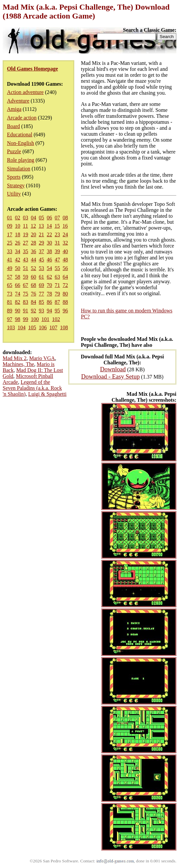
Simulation (19, 169)
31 (57, 243)
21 (41, 234)
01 (10, 218)
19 (26, 234)
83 (26, 302)
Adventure (18, 101)
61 (41, 277)
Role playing (21, 160)
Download (113, 369)
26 (18, 243)
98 (18, 319)
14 (49, 226)
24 (65, 234)
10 (18, 226)
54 (49, 268)
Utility (14, 194)
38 (49, 251)
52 (33, 268)
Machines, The (18, 364)
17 (10, 234)
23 (57, 234)
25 (10, 243)
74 (18, 294)
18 (18, 234)
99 (26, 319)
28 (33, 243)
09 (10, 226)
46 (49, 260)
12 (33, 226)
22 (49, 234)
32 (65, 243)
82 (18, 302)
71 (57, 285)
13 (41, 226)
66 (18, 285)
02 (18, 218)
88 (65, 302)
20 (33, 234)
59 (26, 277)
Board (13, 126)
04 (33, 218)
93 (41, 311)
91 (26, 311)
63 (57, 277)
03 (26, 218)
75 (26, 294)
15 (57, 226)
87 (57, 302)
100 (35, 319)
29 (41, 243)
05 (41, 218)
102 (56, 319)
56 (65, 268)
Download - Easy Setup (111, 376)
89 (10, 311)
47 (57, 260)
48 (65, 260)
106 (43, 327)
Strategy (16, 185)
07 (57, 218)
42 (18, 260)
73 (10, 294)
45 (41, 260)
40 (65, 251)
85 (41, 302)
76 (33, 294)
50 (18, 268)
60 (33, 277)
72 (65, 285)
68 (33, 285)
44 (33, 260)
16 (65, 226)
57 (10, 277)
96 (65, 311)
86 (49, 302)
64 (65, 277)
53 (41, 268)
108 (64, 327)
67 (26, 285)
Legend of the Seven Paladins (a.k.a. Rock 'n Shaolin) (32, 388)
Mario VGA (42, 358)
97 (10, 319)
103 (11, 327)
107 (53, 327)
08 (65, 218)
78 (49, 294)
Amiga (14, 109)
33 (10, 251)
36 (33, 251)
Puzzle (14, 151)
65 (10, 285)
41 (10, 260)
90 (18, 311)
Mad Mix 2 (15, 358)
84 (33, 302)
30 (49, 243)
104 (22, 327)
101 (45, 319)
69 (41, 285)
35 (26, 251)
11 (25, 226)
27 (26, 243)
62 (49, 277)
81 (10, 302)
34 (18, 251)
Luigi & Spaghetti (47, 394)
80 (65, 294)
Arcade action (22, 118)
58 (18, 277)
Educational (20, 135)
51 (26, 268)
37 (41, 251)
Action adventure (25, 92)
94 (49, 311)
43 (26, 260)
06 (49, 218)
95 (57, 311)
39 (57, 251)
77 (41, 294)
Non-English (21, 143)
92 (33, 311)
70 (49, 285)
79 (57, 294)
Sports (14, 177)
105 (32, 327)
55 (57, 268)
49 (10, 268)
